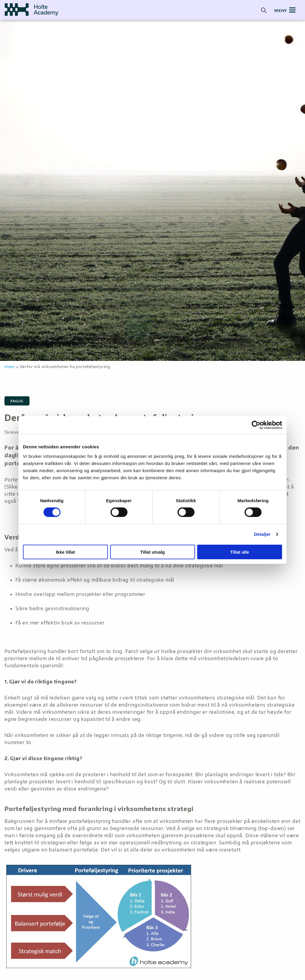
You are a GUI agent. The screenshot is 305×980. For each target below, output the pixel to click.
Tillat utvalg (152, 552)
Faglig (17, 401)
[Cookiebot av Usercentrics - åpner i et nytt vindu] (256, 425)
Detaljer (262, 534)
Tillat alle (240, 552)
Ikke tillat (65, 552)
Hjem (10, 367)
